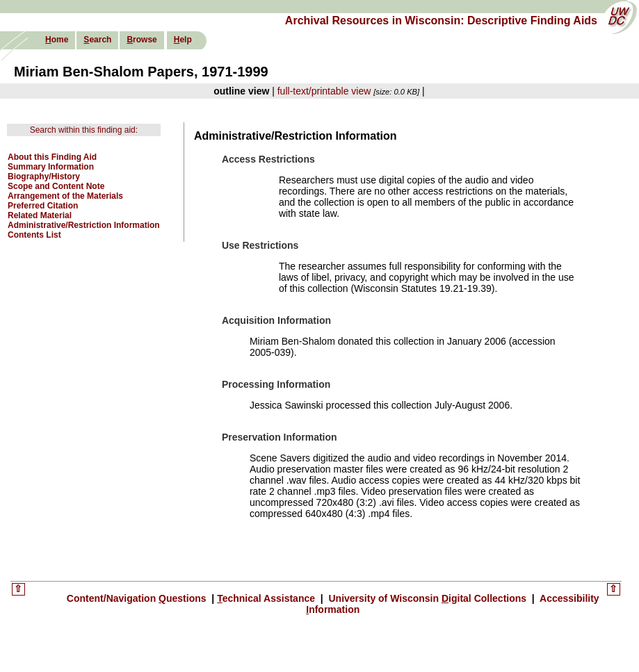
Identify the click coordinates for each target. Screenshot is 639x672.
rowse (141, 40)
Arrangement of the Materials (65, 196)
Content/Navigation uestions (138, 598)
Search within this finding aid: (84, 130)
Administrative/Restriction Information (84, 225)
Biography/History (44, 177)
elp (183, 40)
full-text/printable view (324, 91)
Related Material (40, 215)
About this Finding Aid (52, 157)
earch (97, 40)
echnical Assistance (267, 598)
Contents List (34, 235)
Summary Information (51, 167)
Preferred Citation (43, 206)
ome (57, 40)
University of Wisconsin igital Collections (428, 598)
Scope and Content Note (56, 186)
